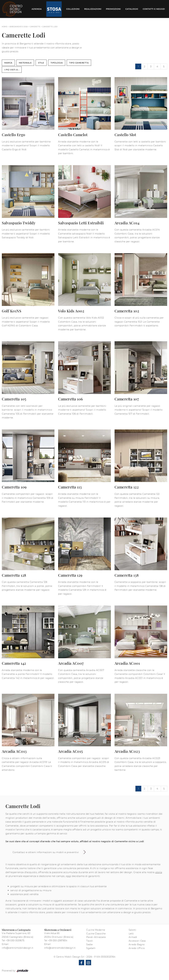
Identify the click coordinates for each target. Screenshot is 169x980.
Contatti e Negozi (154, 9)
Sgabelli (91, 948)
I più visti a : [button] (12, 70)
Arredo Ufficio (137, 948)
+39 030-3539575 (15, 941)
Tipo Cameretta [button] (79, 63)
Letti (131, 934)
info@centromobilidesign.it (18, 948)
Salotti (133, 930)
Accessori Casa (137, 941)
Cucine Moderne (96, 930)
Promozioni (113, 9)
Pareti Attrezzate (96, 937)
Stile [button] (41, 63)
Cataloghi (132, 9)
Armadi (133, 937)
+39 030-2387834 (58, 941)
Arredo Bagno (137, 945)
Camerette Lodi (50, 27)
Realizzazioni (93, 9)
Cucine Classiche (96, 934)
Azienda (37, 9)
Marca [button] (8, 63)
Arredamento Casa (19, 27)
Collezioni (73, 9)
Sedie (89, 945)
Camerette (35, 27)
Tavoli (90, 941)
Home (5, 27)
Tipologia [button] (57, 63)
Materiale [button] (25, 63)
